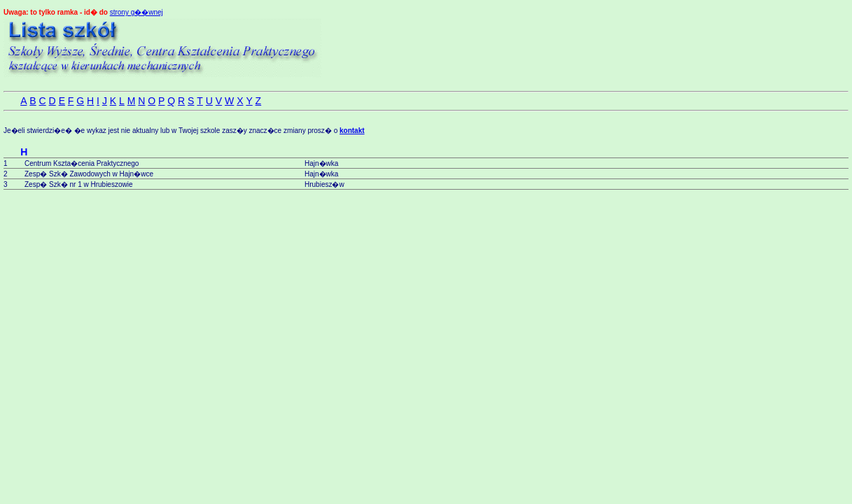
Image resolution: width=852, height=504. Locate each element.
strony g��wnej (137, 12)
